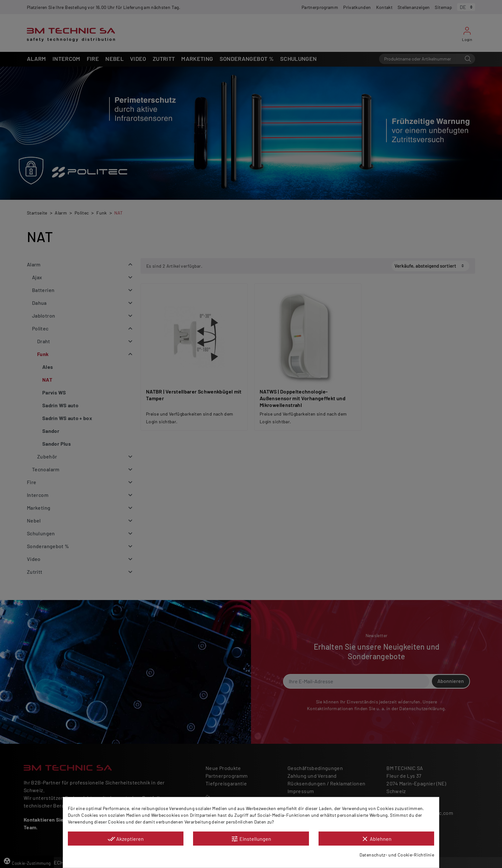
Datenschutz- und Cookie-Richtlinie (397, 855)
